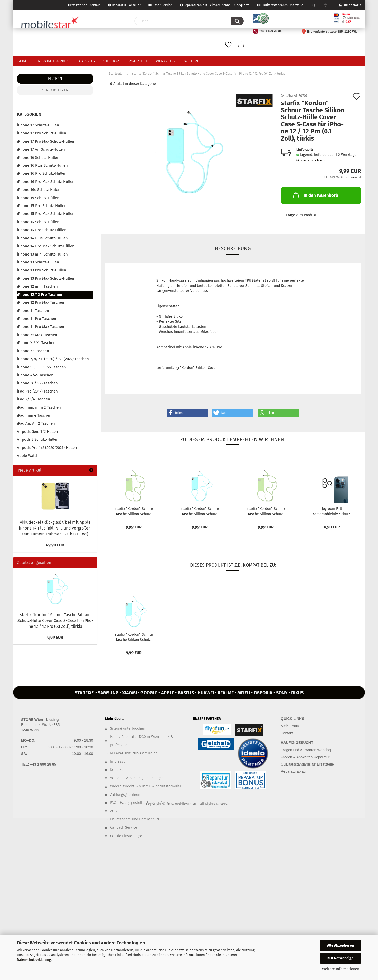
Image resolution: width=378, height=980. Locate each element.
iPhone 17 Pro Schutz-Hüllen (42, 133)
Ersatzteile (137, 61)
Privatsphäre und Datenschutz (135, 819)
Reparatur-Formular (124, 5)
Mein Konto (290, 726)
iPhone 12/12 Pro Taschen (40, 295)
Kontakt (116, 770)
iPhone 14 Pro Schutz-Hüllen (42, 230)
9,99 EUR (55, 637)
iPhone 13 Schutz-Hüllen (38, 262)
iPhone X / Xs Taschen (36, 343)
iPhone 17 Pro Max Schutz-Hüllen (46, 141)
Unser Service (160, 5)
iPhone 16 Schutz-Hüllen (38, 158)
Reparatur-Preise (55, 61)
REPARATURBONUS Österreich (134, 753)
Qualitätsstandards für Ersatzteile (307, 764)
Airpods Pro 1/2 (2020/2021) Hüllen (47, 448)
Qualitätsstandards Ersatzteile (280, 5)
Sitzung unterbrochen (128, 728)
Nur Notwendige (341, 958)
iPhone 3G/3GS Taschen (37, 383)
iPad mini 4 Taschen (34, 415)
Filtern (55, 79)
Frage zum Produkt (301, 215)
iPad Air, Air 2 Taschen (36, 423)
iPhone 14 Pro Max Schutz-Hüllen (46, 246)
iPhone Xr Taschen (33, 351)
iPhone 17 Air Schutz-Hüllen (41, 149)
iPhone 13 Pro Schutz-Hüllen (42, 270)
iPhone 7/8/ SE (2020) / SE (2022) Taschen (53, 359)
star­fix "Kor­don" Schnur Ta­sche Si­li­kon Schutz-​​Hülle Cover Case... (134, 511)
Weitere (192, 61)
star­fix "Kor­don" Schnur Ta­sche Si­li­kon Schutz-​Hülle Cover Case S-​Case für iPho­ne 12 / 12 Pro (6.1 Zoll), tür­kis (55, 621)
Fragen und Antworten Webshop (307, 750)
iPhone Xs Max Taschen (37, 335)
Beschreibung (233, 248)
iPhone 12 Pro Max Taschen (41, 302)
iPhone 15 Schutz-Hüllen (38, 198)
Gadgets (87, 61)
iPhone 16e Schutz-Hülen (39, 190)
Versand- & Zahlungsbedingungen (138, 778)
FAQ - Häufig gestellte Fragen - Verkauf (142, 803)
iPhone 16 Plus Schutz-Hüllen (42, 165)
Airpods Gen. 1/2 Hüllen (37, 432)
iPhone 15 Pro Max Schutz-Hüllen (46, 214)
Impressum (119, 762)
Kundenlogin (350, 5)
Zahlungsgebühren (125, 795)
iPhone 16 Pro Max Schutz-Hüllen (46, 182)
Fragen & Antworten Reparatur (305, 757)
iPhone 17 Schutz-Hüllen (38, 125)
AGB (113, 811)
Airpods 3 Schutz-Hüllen (38, 439)
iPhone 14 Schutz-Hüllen (38, 222)
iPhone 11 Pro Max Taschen (41, 327)
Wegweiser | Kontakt (84, 5)
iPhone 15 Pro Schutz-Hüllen (42, 206)
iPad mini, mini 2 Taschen (39, 407)
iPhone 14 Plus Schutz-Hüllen (42, 238)
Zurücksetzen (55, 90)
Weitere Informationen (341, 969)
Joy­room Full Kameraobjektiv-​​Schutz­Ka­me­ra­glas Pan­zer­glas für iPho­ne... (332, 511)
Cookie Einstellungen (127, 836)
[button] (187, 413)
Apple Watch (28, 456)
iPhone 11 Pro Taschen (37, 319)
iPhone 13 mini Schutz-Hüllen (42, 254)
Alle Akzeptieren (341, 945)
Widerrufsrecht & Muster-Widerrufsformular (146, 786)
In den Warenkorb (315, 195)
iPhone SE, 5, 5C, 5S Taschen (41, 367)
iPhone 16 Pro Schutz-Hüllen (42, 173)
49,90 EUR (55, 545)
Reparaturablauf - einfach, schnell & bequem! (214, 5)
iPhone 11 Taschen (33, 311)
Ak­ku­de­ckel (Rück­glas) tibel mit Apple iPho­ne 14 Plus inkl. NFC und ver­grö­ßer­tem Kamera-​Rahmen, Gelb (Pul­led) (55, 528)
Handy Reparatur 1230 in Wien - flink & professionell (142, 741)
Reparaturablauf (294, 771)
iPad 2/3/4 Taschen (34, 399)
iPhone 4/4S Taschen (35, 375)
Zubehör (111, 61)
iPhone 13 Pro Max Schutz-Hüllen (46, 278)
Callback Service (124, 827)
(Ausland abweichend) (310, 160)
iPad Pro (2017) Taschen (37, 391)
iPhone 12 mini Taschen (37, 286)
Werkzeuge (166, 61)
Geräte (24, 61)
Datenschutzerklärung (34, 960)
